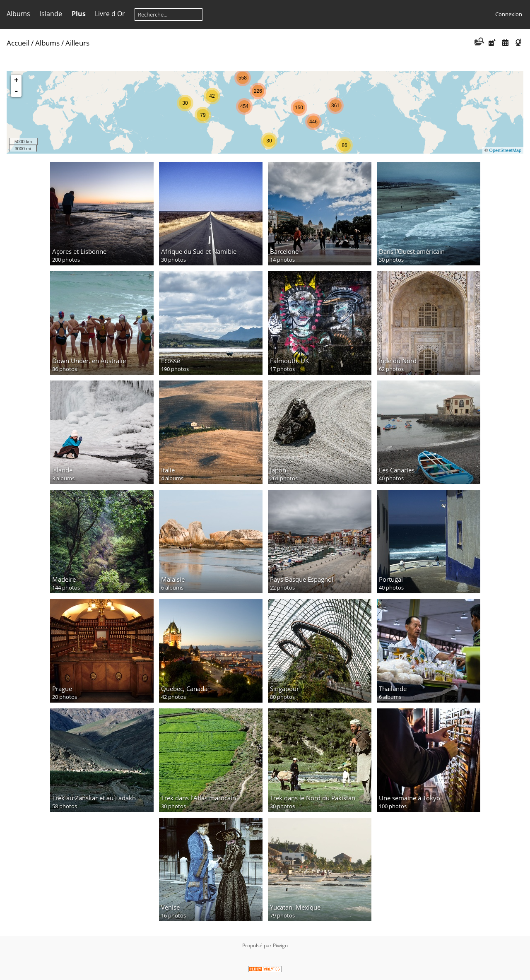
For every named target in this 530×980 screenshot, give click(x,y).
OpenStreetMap (505, 150)
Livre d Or (110, 14)
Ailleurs (77, 43)
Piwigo (280, 945)
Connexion (509, 14)
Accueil (18, 43)
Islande (51, 14)
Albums (18, 14)
